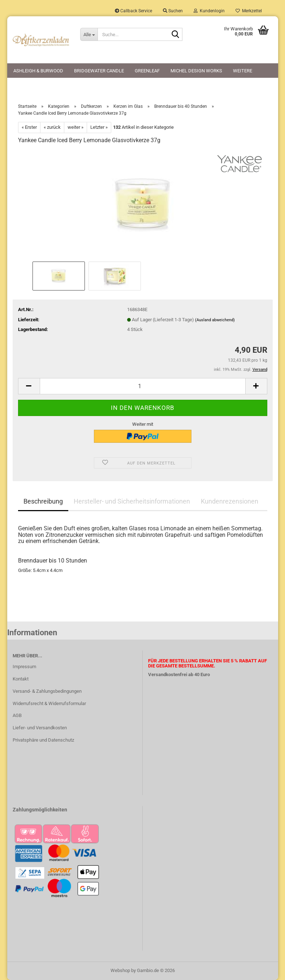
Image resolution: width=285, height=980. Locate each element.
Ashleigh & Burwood (38, 71)
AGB (17, 715)
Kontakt (21, 679)
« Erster (29, 127)
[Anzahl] (143, 386)
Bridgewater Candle (99, 71)
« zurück (52, 127)
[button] (29, 386)
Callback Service (133, 11)
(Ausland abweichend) (215, 320)
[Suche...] (89, 34)
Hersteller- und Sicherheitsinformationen (132, 501)
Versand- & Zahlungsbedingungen (47, 691)
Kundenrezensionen (230, 501)
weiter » (75, 127)
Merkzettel (249, 11)
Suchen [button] (173, 11)
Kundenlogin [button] (209, 11)
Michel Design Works (196, 71)
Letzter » (99, 127)
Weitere (243, 71)
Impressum (24, 667)
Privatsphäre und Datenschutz (43, 740)
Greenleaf (147, 71)
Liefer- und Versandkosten (40, 728)
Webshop (120, 970)
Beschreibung (43, 501)
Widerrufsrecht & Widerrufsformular (49, 703)
